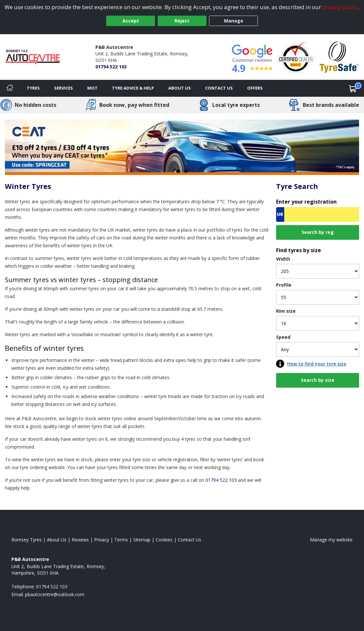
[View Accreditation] (296, 57)
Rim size (286, 311)
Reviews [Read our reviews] (80, 540)
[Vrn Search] (318, 215)
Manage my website (331, 540)
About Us (180, 88)
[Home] (10, 88)
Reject (182, 21)
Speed (283, 337)
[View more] (182, 147)
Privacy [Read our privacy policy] (102, 540)
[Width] (318, 271)
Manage (234, 21)
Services (63, 88)
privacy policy (340, 7)
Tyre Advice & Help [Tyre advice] (133, 88)
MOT (92, 88)
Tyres (33, 88)
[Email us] (55, 594)
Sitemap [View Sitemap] (142, 540)
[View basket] (353, 88)
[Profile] (318, 297)
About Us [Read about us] (57, 540)
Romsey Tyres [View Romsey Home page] (27, 540)
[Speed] (318, 349)
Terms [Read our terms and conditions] (121, 540)
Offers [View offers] (255, 88)
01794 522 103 (111, 67)
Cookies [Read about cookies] (164, 540)
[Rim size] (318, 323)
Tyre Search (297, 186)
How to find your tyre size (317, 364)
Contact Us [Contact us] (219, 88)
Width (283, 259)
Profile (284, 285)
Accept (131, 21)
